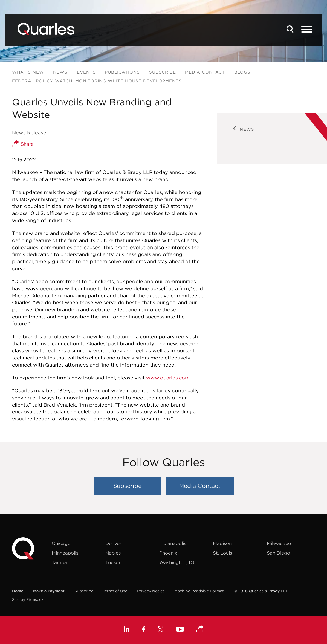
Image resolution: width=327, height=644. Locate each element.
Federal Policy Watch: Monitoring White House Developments (97, 81)
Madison (222, 543)
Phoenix (168, 553)
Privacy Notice (151, 591)
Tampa (59, 562)
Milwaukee (279, 543)
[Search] (290, 29)
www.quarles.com (168, 378)
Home (18, 591)
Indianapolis (173, 543)
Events (86, 72)
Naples (113, 553)
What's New (28, 72)
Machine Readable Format (199, 591)
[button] (200, 629)
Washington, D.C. (178, 562)
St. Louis (222, 553)
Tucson (113, 562)
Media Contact (205, 72)
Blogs (242, 72)
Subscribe (163, 72)
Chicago (61, 543)
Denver (113, 543)
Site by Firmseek (28, 599)
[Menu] (307, 30)
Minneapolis (65, 553)
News (60, 72)
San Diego (278, 553)
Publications (122, 72)
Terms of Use (115, 591)
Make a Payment (49, 591)
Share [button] (23, 144)
